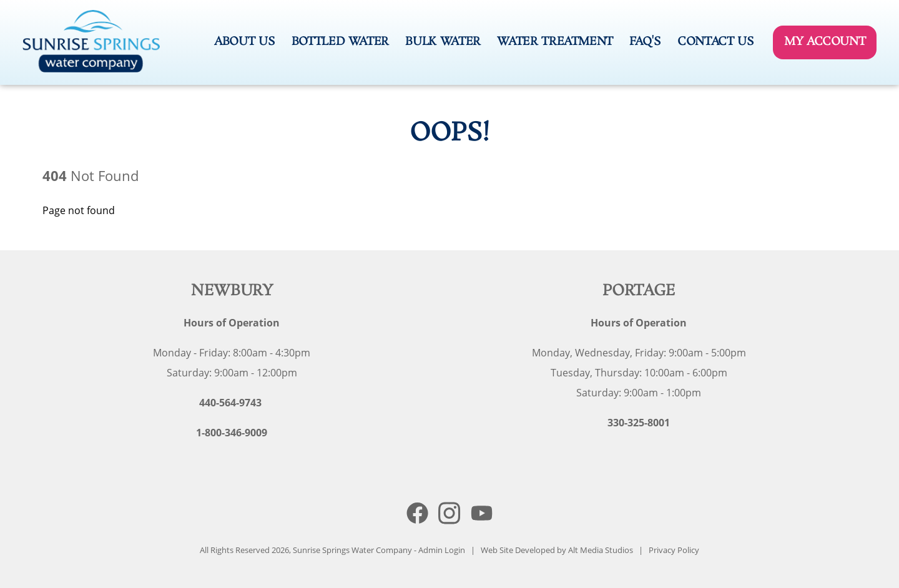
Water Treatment (555, 42)
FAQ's (645, 42)
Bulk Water (443, 42)
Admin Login (442, 550)
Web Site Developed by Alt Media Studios (557, 550)
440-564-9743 (230, 403)
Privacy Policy (674, 550)
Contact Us (715, 42)
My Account (825, 42)
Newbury (232, 291)
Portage (639, 291)
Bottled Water (340, 42)
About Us (244, 42)
